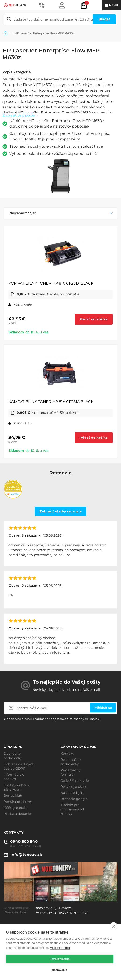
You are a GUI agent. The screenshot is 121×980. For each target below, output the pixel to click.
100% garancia (15, 808)
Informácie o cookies (14, 777)
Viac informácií (60, 948)
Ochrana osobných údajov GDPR (19, 766)
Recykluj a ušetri (74, 787)
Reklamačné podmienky (71, 762)
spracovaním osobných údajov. (77, 719)
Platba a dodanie (17, 814)
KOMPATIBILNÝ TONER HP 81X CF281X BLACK (51, 283)
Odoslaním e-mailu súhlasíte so (52, 719)
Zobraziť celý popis (18, 115)
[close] (114, 926)
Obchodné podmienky (13, 756)
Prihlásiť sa (103, 708)
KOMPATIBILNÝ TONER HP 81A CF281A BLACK (51, 402)
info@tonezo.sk (26, 855)
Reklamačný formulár (71, 772)
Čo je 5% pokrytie (75, 781)
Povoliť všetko (60, 959)
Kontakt (67, 754)
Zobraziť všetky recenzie (60, 511)
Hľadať (104, 19)
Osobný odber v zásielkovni (16, 787)
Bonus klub (13, 796)
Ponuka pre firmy (18, 802)
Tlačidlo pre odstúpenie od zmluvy (72, 809)
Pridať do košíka (94, 319)
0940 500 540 (24, 842)
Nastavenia (59, 970)
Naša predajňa (72, 793)
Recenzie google (74, 799)
